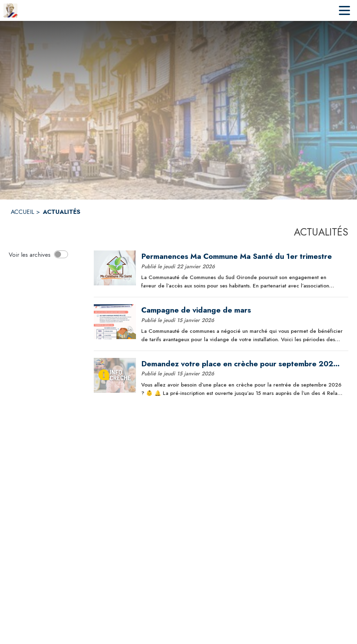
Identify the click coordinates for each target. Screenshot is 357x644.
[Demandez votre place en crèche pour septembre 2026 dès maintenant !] (242, 364)
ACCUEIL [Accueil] (22, 212)
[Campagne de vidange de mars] (242, 310)
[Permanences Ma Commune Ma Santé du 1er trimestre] (242, 256)
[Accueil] (10, 10)
